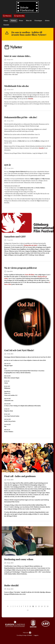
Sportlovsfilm (19, 16)
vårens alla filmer (29, 275)
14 (42, 606)
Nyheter (14, 21)
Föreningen (38, 21)
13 (39, 606)
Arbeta (47, 21)
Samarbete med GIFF (15, 237)
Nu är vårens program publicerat (21, 268)
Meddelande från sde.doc (17, 86)
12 (36, 606)
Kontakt (6, 25)
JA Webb (29, 635)
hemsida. (31, 99)
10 (30, 606)
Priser (21, 21)
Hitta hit (29, 21)
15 (45, 606)
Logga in (36, 635)
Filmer (6, 21)
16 (48, 606)
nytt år (8, 165)
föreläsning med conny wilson (19, 559)
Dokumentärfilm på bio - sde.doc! (21, 117)
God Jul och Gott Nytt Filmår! (19, 350)
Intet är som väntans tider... (18, 56)
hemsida (41, 148)
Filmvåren (7, 16)
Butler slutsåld (11, 585)
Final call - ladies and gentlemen (20, 476)
